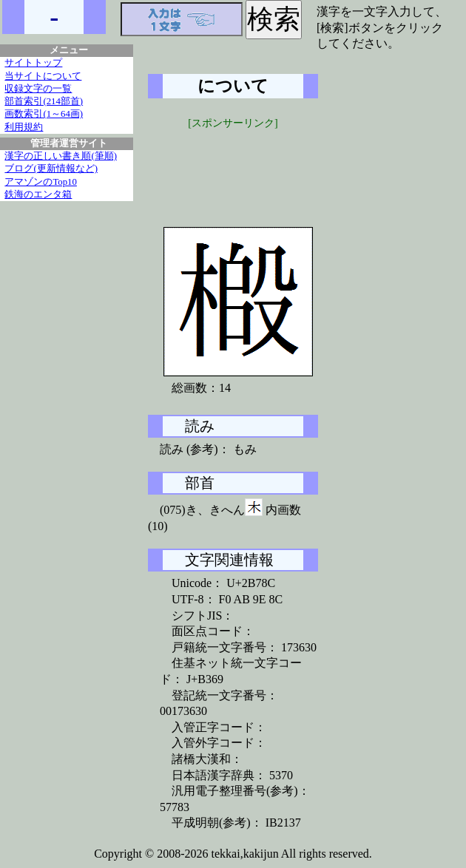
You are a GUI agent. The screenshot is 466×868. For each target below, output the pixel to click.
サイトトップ (33, 63)
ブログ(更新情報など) (51, 169)
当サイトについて (43, 76)
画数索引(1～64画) (44, 114)
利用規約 (24, 127)
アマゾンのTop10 (41, 182)
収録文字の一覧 (38, 89)
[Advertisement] (259, 168)
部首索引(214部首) (44, 101)
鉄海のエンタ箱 (38, 194)
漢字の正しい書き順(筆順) (61, 156)
